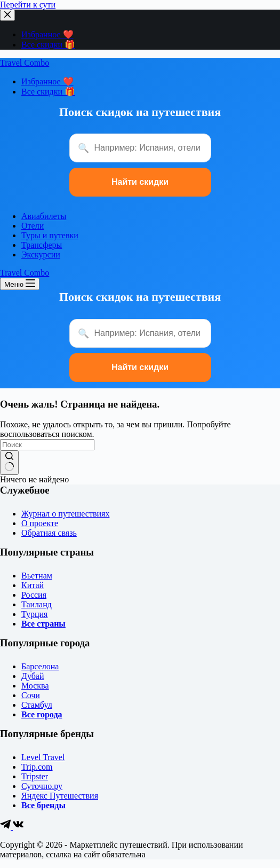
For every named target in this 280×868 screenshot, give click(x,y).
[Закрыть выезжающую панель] (7, 15)
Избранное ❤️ (47, 34)
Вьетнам (37, 576)
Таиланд (37, 604)
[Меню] (20, 284)
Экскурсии (41, 255)
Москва (35, 686)
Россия (34, 595)
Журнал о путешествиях (65, 514)
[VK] (18, 827)
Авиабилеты (44, 216)
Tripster (35, 776)
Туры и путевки (50, 235)
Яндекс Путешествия (60, 796)
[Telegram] (6, 827)
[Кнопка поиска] (9, 463)
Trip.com (37, 767)
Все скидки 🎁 (48, 45)
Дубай (33, 676)
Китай (33, 585)
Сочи (31, 695)
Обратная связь (49, 533)
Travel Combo (25, 63)
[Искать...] (47, 445)
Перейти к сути (28, 5)
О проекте (40, 523)
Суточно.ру (42, 786)
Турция (34, 614)
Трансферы (42, 245)
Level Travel (43, 757)
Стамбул (37, 705)
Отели (33, 226)
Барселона (40, 666)
